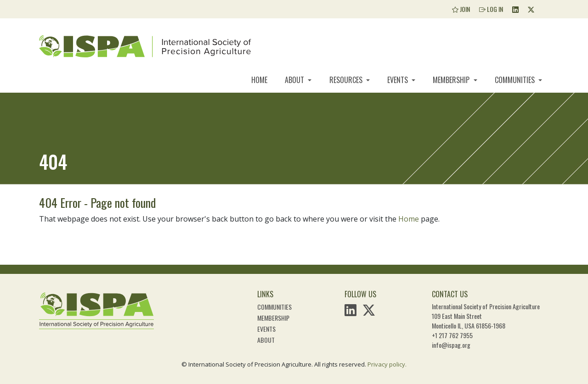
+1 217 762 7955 (452, 335)
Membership (452, 80)
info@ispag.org (451, 345)
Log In (491, 9)
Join (461, 9)
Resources (347, 80)
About (295, 80)
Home (259, 80)
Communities (516, 80)
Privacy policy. (387, 364)
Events (399, 80)
